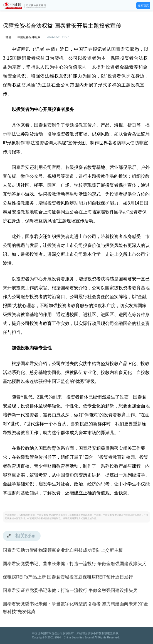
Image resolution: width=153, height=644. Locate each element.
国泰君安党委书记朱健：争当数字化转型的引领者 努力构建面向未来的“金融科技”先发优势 (75, 608)
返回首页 (143, 5)
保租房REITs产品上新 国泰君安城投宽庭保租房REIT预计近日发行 (68, 577)
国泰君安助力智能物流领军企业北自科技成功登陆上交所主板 (63, 550)
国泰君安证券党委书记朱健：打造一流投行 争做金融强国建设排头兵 (70, 590)
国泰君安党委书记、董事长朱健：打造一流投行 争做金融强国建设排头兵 (75, 564)
